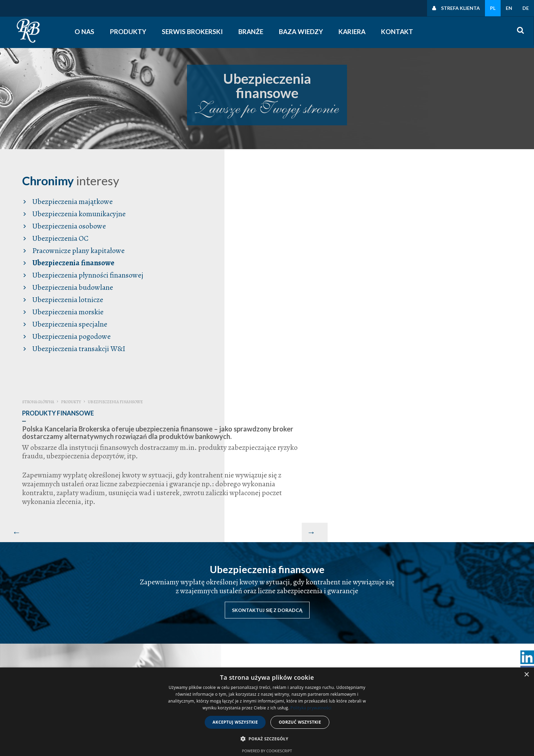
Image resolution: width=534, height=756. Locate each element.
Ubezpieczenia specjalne (69, 324)
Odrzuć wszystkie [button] (300, 722)
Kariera (352, 31)
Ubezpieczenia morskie (67, 311)
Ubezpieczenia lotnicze (67, 299)
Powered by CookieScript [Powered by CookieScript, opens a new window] (267, 751)
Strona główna (251, 178)
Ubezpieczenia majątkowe (72, 201)
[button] (267, 739)
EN (509, 8)
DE (526, 8)
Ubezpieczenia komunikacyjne (78, 213)
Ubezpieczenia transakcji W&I (78, 348)
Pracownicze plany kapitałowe (78, 250)
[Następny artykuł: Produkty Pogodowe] (521, 309)
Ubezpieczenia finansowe (73, 262)
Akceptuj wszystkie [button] (235, 722)
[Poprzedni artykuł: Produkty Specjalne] (226, 309)
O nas (85, 31)
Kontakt (397, 31)
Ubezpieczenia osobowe (68, 225)
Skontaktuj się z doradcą (267, 437)
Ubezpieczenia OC (60, 238)
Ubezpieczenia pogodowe (71, 336)
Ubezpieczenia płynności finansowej (87, 274)
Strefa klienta (460, 8)
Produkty (128, 31)
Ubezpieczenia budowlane (72, 287)
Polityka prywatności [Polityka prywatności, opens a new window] (311, 708)
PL (493, 8)
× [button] (526, 675)
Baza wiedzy (301, 31)
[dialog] (267, 712)
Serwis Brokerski (193, 31)
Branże (251, 31)
